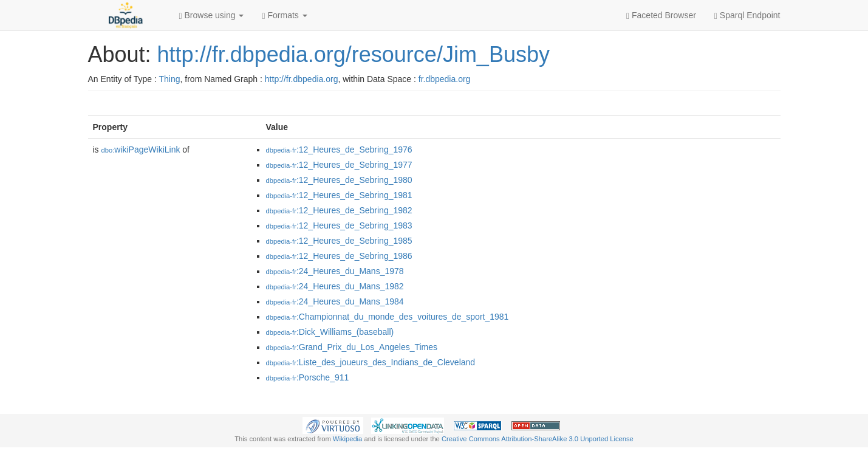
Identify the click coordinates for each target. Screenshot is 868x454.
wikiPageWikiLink (141, 150)
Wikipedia (348, 439)
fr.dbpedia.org (445, 79)
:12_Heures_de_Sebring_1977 (339, 165)
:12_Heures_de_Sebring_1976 (339, 150)
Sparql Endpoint (747, 15)
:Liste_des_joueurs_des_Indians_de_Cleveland (371, 362)
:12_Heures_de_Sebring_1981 (339, 195)
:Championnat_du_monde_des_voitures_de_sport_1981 (388, 317)
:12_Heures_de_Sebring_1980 (339, 180)
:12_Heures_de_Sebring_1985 (339, 241)
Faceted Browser (661, 15)
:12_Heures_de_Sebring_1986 (339, 256)
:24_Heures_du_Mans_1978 (335, 271)
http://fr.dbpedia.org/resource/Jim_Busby (354, 54)
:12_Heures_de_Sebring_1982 (339, 210)
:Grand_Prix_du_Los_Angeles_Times (352, 347)
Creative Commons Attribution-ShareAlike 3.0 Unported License (538, 439)
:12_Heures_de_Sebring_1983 (339, 225)
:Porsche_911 (308, 377)
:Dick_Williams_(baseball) (330, 332)
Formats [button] (284, 15)
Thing (170, 79)
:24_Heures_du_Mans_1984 (335, 301)
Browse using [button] (212, 15)
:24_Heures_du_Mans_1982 (335, 286)
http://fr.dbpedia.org (302, 79)
